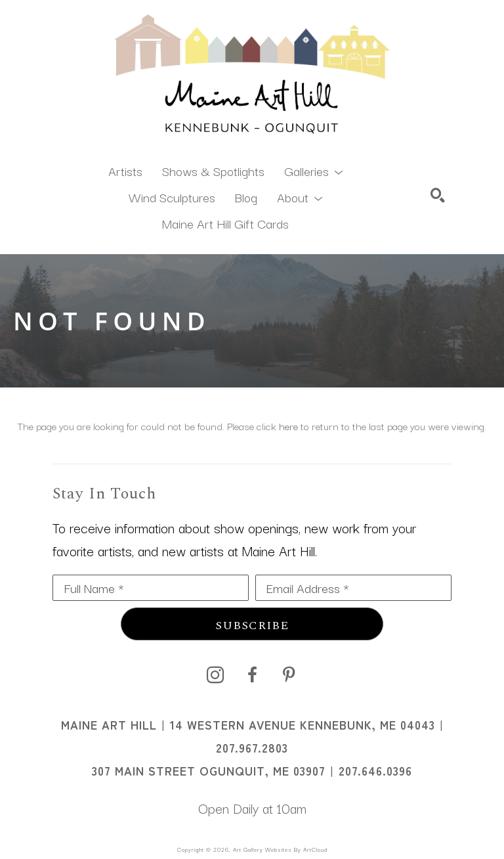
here (288, 426)
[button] (313, 170)
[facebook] (252, 675)
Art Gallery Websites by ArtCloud (280, 849)
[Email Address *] (353, 588)
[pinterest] (289, 675)
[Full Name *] (151, 588)
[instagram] (215, 675)
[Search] (438, 195)
